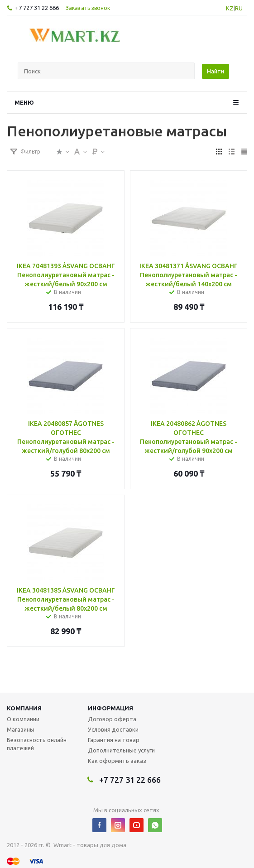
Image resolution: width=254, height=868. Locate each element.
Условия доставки (113, 729)
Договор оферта (112, 719)
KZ (230, 8)
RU (239, 8)
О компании (23, 719)
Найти (216, 71)
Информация (110, 708)
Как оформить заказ (117, 761)
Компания (24, 708)
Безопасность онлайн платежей (37, 744)
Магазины (21, 729)
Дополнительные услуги (121, 750)
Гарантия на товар (114, 740)
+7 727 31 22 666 (37, 8)
